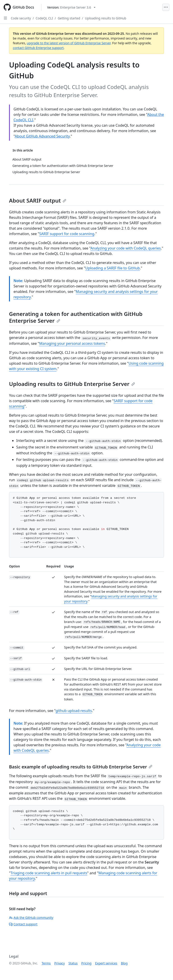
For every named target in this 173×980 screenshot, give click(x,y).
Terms (46, 963)
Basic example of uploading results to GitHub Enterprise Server (81, 767)
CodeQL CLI (44, 18)
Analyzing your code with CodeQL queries (125, 248)
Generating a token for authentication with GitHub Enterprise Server (76, 317)
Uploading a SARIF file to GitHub (113, 268)
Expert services (106, 963)
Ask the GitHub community (31, 918)
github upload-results (74, 711)
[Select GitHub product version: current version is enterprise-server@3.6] (71, 7)
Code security (21, 18)
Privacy (60, 963)
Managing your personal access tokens (72, 343)
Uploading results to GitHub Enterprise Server (72, 384)
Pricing (86, 963)
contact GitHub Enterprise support (38, 48)
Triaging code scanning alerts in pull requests (49, 873)
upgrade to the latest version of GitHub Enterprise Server (69, 43)
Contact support (23, 924)
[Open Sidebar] (5, 18)
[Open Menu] (166, 7)
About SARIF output (38, 200)
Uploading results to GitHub (106, 18)
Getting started (69, 18)
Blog (124, 963)
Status (73, 963)
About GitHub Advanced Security (42, 136)
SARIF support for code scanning (67, 234)
